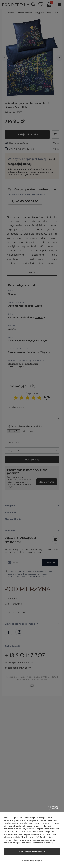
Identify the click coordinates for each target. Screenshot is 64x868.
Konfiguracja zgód (32, 861)
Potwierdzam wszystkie (32, 852)
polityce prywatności (25, 829)
